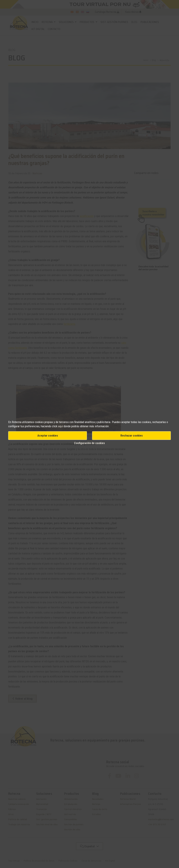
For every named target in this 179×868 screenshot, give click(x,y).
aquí (60, 426)
